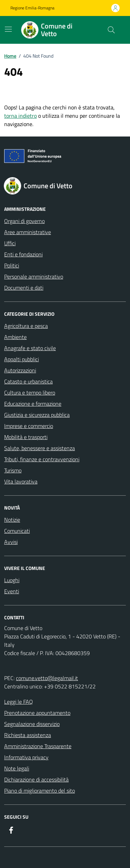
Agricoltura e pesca (26, 326)
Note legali (17, 768)
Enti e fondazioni (23, 254)
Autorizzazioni (20, 370)
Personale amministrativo (34, 276)
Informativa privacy (26, 757)
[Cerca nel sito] (111, 30)
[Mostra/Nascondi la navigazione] (8, 29)
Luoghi (12, 580)
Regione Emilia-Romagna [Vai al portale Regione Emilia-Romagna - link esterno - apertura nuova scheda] (32, 8)
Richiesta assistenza (28, 735)
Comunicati (17, 531)
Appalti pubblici (21, 359)
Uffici (10, 243)
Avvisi (11, 542)
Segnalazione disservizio (32, 724)
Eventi (12, 591)
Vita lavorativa (21, 481)
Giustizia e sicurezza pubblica (37, 415)
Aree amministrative (28, 232)
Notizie (12, 520)
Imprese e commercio (29, 426)
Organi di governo (24, 221)
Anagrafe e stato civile (30, 348)
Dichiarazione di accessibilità (36, 779)
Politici (12, 265)
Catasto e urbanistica (28, 381)
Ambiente (15, 337)
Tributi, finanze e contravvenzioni (42, 459)
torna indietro (20, 116)
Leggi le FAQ (19, 702)
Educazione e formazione (33, 404)
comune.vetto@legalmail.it (47, 678)
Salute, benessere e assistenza (40, 448)
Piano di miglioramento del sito (40, 791)
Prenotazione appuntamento (37, 713)
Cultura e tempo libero (30, 392)
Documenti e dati (24, 288)
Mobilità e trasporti (26, 437)
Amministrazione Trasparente (38, 746)
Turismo (13, 470)
